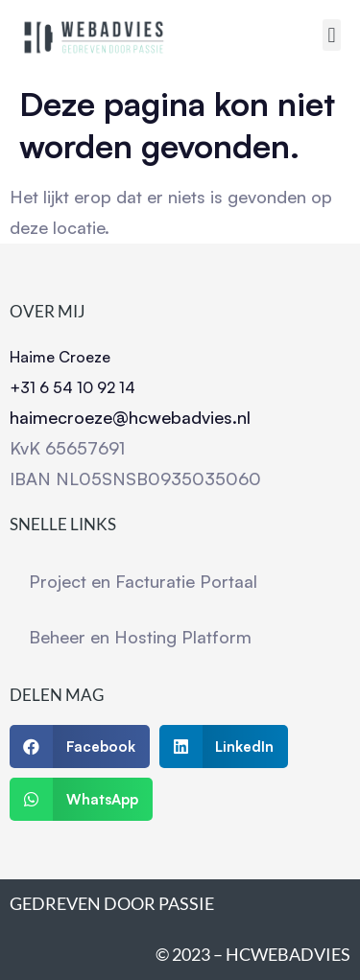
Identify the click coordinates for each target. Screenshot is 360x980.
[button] (332, 35)
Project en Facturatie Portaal (143, 581)
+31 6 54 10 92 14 (72, 387)
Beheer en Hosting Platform (140, 637)
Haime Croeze (60, 357)
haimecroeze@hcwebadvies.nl (130, 417)
